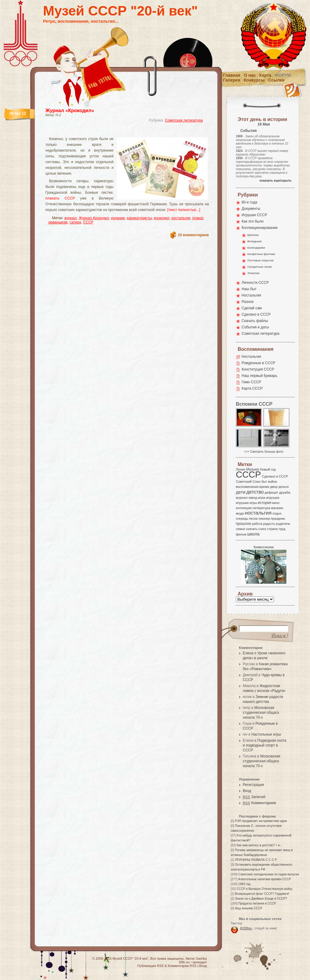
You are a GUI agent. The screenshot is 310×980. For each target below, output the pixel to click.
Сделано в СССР (256, 314)
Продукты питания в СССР (257, 903)
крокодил (162, 218)
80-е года (249, 202)
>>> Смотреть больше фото (264, 452)
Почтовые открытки (261, 260)
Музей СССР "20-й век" (120, 11)
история (265, 503)
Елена (248, 653)
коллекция (244, 508)
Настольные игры (266, 734)
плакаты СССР (60, 198)
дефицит (271, 492)
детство (255, 492)
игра (262, 497)
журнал (71, 218)
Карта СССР (252, 388)
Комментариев (259, 803)
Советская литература (184, 120)
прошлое (243, 524)
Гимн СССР (251, 382)
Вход (247, 791)
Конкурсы (254, 80)
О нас (250, 75)
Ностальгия (251, 295)
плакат (198, 218)
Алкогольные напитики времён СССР (265, 879)
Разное (248, 302)
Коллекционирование (260, 228)
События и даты (255, 327)
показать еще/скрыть (275, 181)
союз (262, 529)
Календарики (256, 248)
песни (253, 519)
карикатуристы (139, 218)
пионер (264, 519)
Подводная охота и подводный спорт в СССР (265, 745)
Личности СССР (255, 283)
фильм (241, 534)
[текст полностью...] (184, 210)
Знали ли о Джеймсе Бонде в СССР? (261, 899)
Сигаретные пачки (260, 267)
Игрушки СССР (254, 215)
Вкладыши (254, 241)
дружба (285, 492)
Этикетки (253, 273)
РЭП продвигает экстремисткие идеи (261, 821)
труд (282, 529)
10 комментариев (193, 235)
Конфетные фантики (261, 254)
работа (257, 524)
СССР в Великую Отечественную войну (264, 889)
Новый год (268, 469)
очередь (242, 519)
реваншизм (58, 222)
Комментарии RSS (182, 966)
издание (118, 218)
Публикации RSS (150, 966)
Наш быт (249, 289)
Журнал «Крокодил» (70, 111)
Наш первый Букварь (259, 376)
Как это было (253, 221)
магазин (277, 508)
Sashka (201, 958)
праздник (278, 519)
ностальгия (181, 218)
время (264, 487)
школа (253, 534)
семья (240, 529)
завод (253, 498)
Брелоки (253, 235)
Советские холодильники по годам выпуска (269, 874)
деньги (284, 487)
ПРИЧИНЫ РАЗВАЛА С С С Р (256, 860)
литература (261, 508)
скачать (252, 529)
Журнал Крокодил (94, 218)
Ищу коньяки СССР (249, 908)
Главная (232, 75)
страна (272, 529)
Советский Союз (248, 482)
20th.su (184, 962)
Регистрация (253, 785)
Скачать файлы (255, 321)
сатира (75, 222)
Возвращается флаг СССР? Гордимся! (262, 894)
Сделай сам (252, 308)
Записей (254, 797)
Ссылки (276, 80)
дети (241, 492)
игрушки (242, 503)
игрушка (273, 498)
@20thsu (246, 928)
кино (276, 503)
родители (283, 524)
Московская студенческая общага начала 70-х (261, 713)
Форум (283, 75)
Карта (265, 75)
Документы (251, 209)
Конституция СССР (258, 369)
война (272, 482)
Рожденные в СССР (258, 363)
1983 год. (245, 884)
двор (274, 487)
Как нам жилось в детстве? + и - (259, 845)
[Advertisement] (120, 132)
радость (269, 524)
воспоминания (247, 487)
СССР (88, 222)
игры (253, 503)
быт (264, 482)
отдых (277, 513)
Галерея (232, 80)
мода (240, 513)
